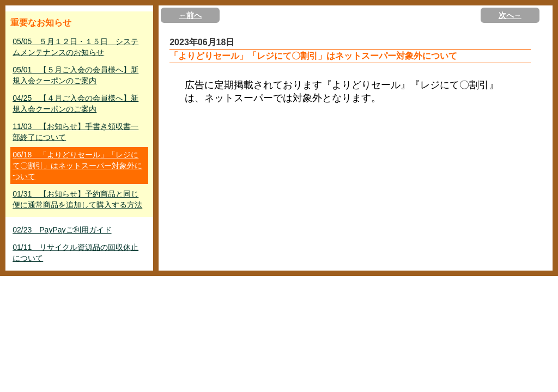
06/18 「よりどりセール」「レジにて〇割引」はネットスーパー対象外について (77, 166)
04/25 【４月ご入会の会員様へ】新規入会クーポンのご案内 (75, 103)
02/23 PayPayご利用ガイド (62, 230)
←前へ (190, 15)
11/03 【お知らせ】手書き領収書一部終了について (75, 132)
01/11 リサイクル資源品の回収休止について (75, 253)
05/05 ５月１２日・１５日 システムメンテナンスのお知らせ (75, 47)
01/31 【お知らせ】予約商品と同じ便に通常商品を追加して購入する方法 (77, 199)
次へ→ (510, 15)
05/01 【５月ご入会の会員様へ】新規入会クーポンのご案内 (75, 75)
